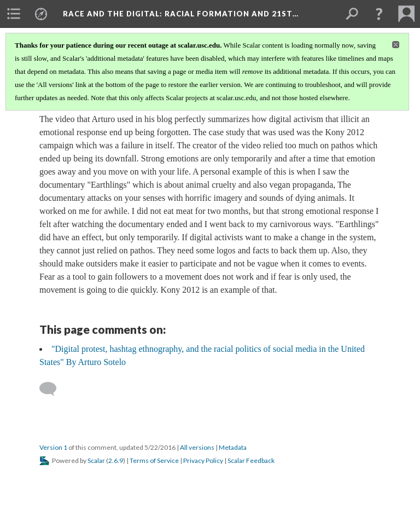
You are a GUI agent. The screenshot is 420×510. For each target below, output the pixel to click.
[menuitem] (14, 14)
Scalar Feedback (251, 460)
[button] (379, 14)
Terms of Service (154, 460)
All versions (197, 447)
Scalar (96, 460)
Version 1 (53, 447)
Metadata (233, 447)
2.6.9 (116, 460)
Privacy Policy (203, 460)
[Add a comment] (53, 389)
